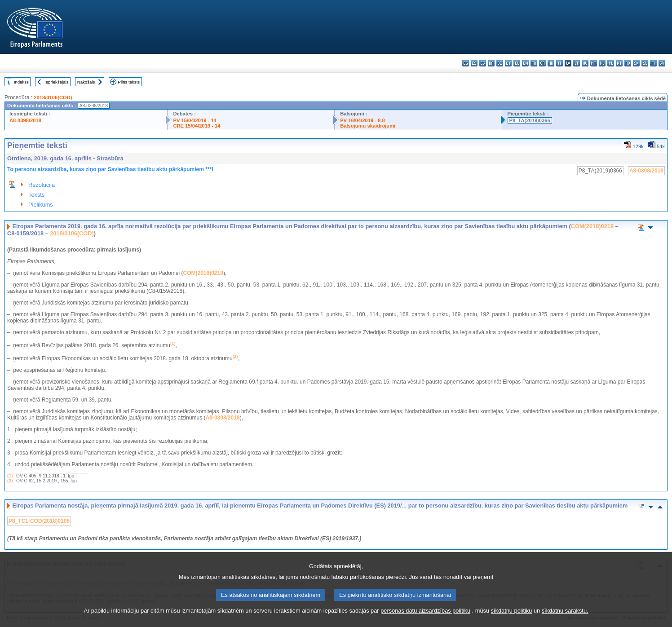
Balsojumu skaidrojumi (368, 126)
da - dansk (491, 63)
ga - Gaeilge (542, 63)
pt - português (619, 63)
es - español (474, 63)
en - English (525, 63)
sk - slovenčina (636, 63)
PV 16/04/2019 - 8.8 (363, 120)
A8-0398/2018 (25, 120)
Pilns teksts (129, 82)
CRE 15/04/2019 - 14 (197, 126)
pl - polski (611, 63)
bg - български (466, 63)
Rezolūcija (42, 185)
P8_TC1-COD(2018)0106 (39, 521)
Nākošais (86, 82)
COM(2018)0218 (592, 226)
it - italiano (559, 63)
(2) (10, 481)
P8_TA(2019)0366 (530, 120)
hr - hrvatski (551, 63)
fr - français (534, 63)
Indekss (21, 82)
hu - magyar (585, 63)
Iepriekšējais (56, 82)
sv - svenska (662, 63)
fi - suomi (653, 63)
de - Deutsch (500, 63)
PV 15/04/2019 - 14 (195, 120)
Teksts (36, 195)
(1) (10, 476)
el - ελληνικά (517, 63)
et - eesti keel (508, 63)
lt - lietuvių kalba (577, 63)
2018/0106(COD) (53, 97)
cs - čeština (483, 63)
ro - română (628, 63)
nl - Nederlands (602, 63)
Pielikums (41, 205)
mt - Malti (594, 63)
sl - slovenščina (645, 63)
